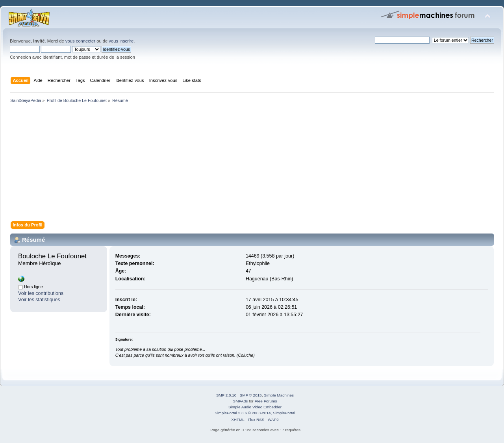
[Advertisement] (244, 164)
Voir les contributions (41, 293)
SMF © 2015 (251, 395)
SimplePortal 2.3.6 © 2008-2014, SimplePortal (255, 413)
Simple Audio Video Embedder (255, 407)
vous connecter (80, 41)
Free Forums (266, 401)
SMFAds (241, 401)
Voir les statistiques (39, 300)
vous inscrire (121, 41)
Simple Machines (279, 395)
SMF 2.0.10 (226, 395)
